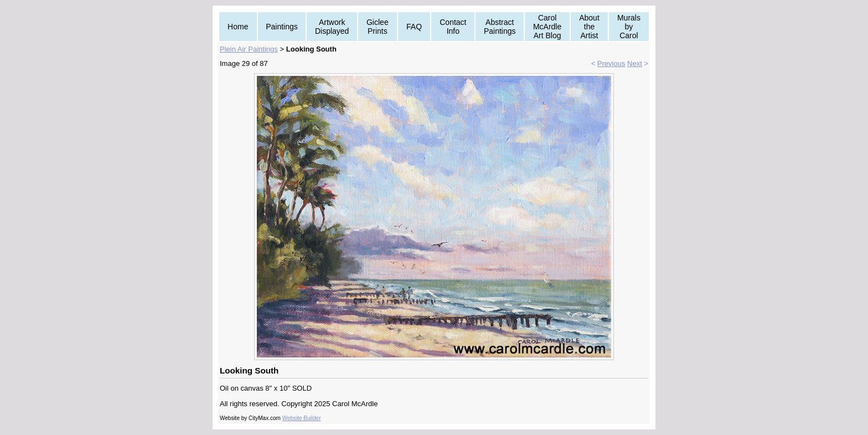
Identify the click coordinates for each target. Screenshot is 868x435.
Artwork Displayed (332, 27)
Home (238, 27)
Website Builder (302, 418)
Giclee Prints (378, 27)
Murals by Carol (629, 27)
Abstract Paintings (500, 27)
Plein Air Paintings (249, 49)
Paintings (282, 27)
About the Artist (589, 27)
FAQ (414, 27)
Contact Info (453, 27)
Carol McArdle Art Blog (547, 27)
